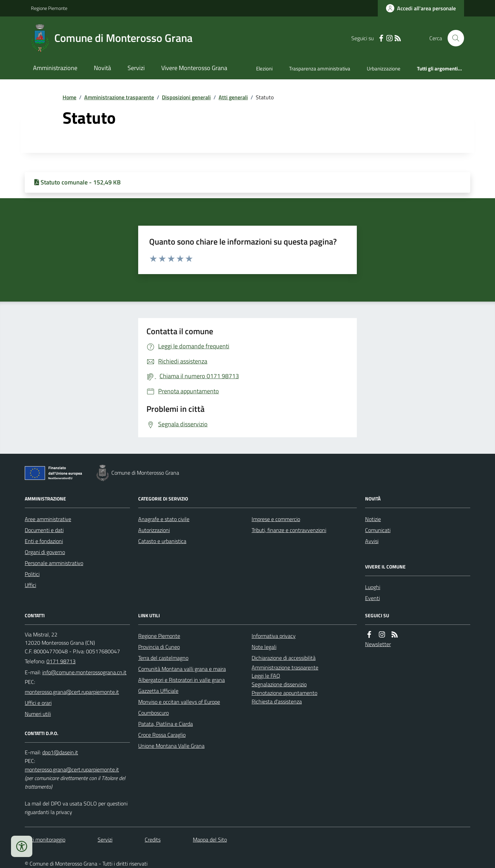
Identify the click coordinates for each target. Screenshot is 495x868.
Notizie (373, 519)
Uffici (30, 585)
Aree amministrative (48, 519)
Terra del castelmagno (163, 658)
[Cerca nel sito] (453, 38)
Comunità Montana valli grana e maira (182, 669)
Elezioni (264, 69)
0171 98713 (61, 661)
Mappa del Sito (210, 839)
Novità (102, 68)
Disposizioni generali (186, 97)
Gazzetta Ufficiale (158, 691)
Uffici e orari (38, 703)
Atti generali (233, 97)
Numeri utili (38, 714)
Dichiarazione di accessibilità (284, 658)
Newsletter (378, 644)
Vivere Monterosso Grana (194, 68)
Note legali (264, 647)
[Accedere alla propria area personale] (421, 8)
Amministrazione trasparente (119, 97)
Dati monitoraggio (45, 839)
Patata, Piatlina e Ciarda (166, 724)
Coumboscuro (153, 713)
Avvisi (372, 541)
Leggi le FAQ (266, 676)
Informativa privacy (274, 636)
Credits (153, 839)
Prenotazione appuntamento (284, 693)
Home (69, 97)
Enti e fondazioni (44, 541)
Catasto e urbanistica (162, 541)
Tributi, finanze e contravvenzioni (289, 530)
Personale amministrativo (54, 563)
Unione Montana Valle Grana (171, 746)
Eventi (372, 598)
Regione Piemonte (49, 8)
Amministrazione (55, 68)
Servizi (136, 68)
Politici (32, 574)
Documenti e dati (44, 530)
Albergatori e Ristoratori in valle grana (181, 680)
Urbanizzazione (384, 69)
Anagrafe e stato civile (164, 519)
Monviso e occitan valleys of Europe (179, 702)
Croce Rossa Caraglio (162, 735)
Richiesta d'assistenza (277, 701)
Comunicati (378, 530)
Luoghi (373, 587)
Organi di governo (45, 552)
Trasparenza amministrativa (320, 69)
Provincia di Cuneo (159, 647)
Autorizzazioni (154, 530)
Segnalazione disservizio (279, 684)
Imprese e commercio (276, 519)
